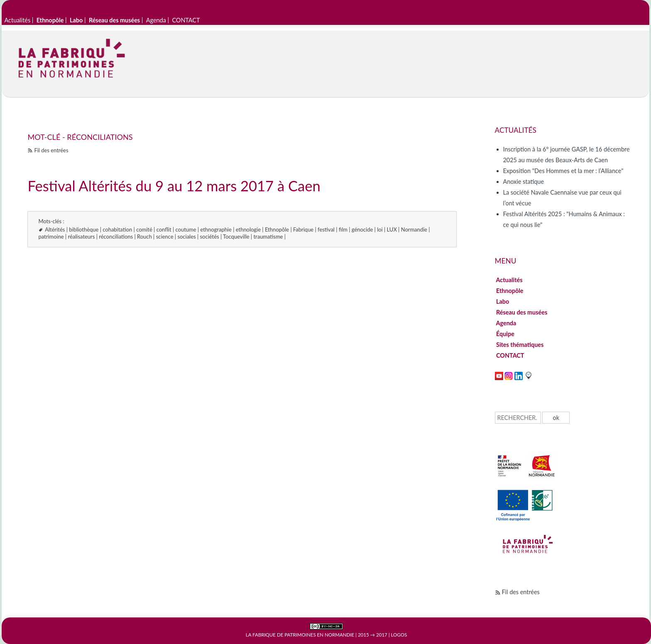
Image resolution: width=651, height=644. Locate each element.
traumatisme (268, 237)
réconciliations (116, 237)
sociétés (210, 237)
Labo (503, 301)
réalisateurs (82, 237)
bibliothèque (84, 229)
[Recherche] (518, 418)
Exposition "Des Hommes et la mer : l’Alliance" (563, 171)
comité (144, 229)
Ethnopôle (277, 229)
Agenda (156, 20)
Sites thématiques (520, 345)
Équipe (505, 334)
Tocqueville (236, 237)
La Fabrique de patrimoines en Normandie (300, 635)
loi (380, 229)
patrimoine (51, 237)
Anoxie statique (524, 182)
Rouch (144, 237)
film (343, 229)
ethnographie (216, 229)
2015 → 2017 (373, 635)
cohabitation (117, 229)
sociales (186, 237)
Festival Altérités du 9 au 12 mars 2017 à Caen (174, 186)
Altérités (55, 229)
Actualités (18, 20)
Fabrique (303, 229)
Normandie (414, 229)
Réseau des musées (522, 312)
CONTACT (186, 20)
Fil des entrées (51, 150)
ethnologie (248, 229)
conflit (164, 229)
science (165, 237)
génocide (362, 229)
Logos (399, 635)
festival (326, 229)
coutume (186, 229)
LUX (392, 229)
